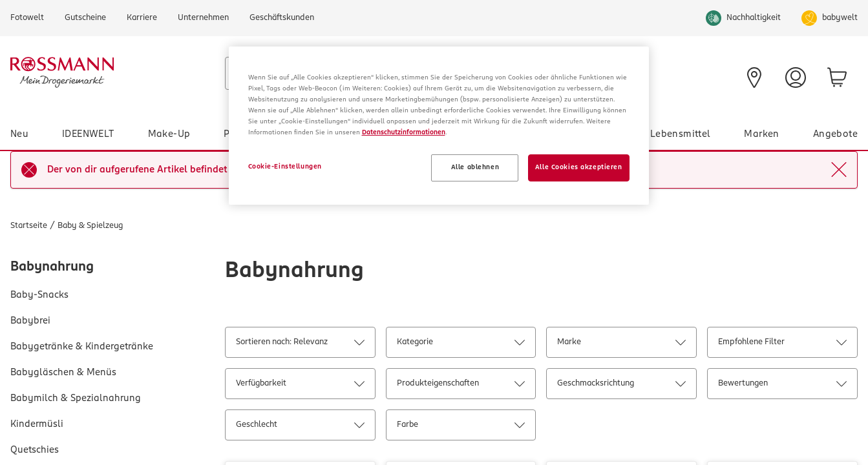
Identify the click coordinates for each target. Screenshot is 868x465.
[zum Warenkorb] (837, 77)
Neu (19, 134)
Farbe (461, 427)
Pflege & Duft (255, 134)
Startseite (29, 226)
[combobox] (363, 73)
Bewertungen (782, 386)
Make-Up (169, 134)
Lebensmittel (681, 134)
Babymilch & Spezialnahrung (76, 398)
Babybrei (30, 321)
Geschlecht (300, 427)
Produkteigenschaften (461, 386)
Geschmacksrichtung (621, 386)
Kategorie (461, 345)
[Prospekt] (577, 76)
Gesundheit (590, 134)
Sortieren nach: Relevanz (300, 345)
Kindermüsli (37, 424)
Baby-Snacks (39, 295)
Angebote (835, 134)
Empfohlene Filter (782, 345)
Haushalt (458, 134)
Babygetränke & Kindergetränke (82, 347)
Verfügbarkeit (300, 386)
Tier (522, 134)
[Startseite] (112, 72)
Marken (761, 134)
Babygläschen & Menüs (63, 373)
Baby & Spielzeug (361, 134)
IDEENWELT (88, 134)
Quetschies (35, 450)
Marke (621, 345)
